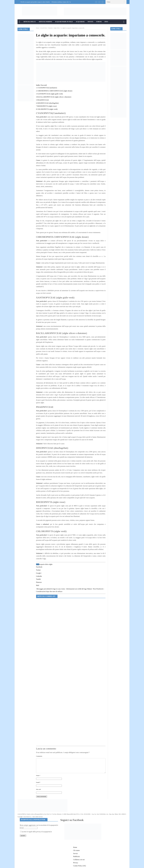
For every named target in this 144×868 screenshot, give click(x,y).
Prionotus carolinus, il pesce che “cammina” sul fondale (66, 2)
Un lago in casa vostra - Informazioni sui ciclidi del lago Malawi (64, 589)
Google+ (39, 573)
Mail (38, 585)
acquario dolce (44, 564)
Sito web (38, 789)
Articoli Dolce (29, 22)
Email (38, 782)
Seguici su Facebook (72, 820)
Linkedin (39, 576)
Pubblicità (76, 856)
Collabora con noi (79, 860)
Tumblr (38, 579)
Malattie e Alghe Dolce (54, 28)
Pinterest (39, 582)
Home (38, 28)
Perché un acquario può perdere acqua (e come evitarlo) (35, 2)
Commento (39, 756)
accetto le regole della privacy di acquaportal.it (36, 832)
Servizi (75, 853)
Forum (99, 22)
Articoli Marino (45, 22)
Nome (38, 775)
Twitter (38, 570)
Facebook (39, 567)
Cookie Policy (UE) (80, 866)
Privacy (76, 863)
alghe (51, 564)
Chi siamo (76, 850)
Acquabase (80, 22)
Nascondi (44, 85)
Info (106, 22)
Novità (90, 22)
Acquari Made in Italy (64, 22)
